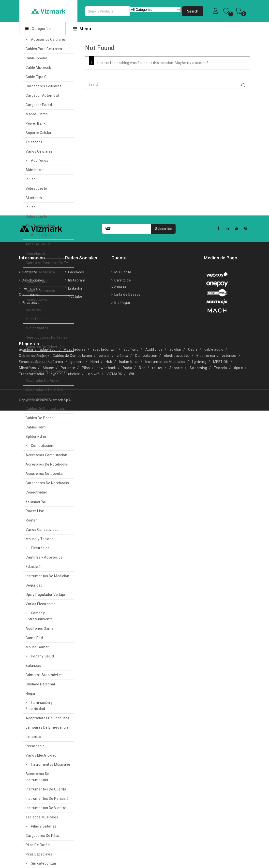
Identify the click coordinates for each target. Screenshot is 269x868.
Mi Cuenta (122, 272)
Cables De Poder (39, 418)
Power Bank (36, 123)
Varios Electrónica (41, 604)
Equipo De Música (40, 272)
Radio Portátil (37, 281)
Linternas (33, 737)
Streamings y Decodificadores (39, 359)
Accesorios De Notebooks (47, 464)
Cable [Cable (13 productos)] (193, 349)
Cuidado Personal (40, 684)
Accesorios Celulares (48, 40)
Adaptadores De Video (44, 390)
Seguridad (34, 585)
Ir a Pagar (122, 303)
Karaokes (33, 309)
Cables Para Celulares (44, 49)
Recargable (35, 746)
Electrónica (40, 548)
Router (31, 520)
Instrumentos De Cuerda (46, 789)
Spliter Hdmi (36, 437)
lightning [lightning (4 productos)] (199, 362)
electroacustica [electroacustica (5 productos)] (177, 356)
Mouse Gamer (37, 647)
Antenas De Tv (38, 244)
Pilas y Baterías (44, 826)
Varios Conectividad (42, 530)
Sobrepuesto (36, 188)
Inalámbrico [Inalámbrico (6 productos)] (129, 362)
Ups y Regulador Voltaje (45, 595)
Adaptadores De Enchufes (47, 718)
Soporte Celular (39, 133)
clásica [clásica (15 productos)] (123, 356)
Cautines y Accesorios (44, 557)
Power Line (35, 511)
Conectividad (36, 492)
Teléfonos (34, 142)
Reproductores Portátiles (46, 337)
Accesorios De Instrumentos (37, 777)
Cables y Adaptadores (49, 371)
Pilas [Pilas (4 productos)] (86, 368)
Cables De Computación (45, 409)
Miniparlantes (37, 328)
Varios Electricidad (41, 755)
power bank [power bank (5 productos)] (106, 368)
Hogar (31, 694)
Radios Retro (36, 300)
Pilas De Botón (38, 845)
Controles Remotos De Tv (47, 263)
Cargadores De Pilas (42, 836)
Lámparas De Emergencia (47, 727)
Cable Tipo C (36, 77)
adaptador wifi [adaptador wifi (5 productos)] (105, 349)
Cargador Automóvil (42, 95)
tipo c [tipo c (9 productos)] (238, 368)
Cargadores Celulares (44, 86)
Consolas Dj (35, 254)
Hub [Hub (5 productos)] (109, 362)
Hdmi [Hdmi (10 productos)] (95, 362)
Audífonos (40, 160)
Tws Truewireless (40, 226)
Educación (34, 567)
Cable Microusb (38, 67)
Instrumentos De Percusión (48, 799)
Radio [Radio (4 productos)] (127, 368)
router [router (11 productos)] (157, 368)
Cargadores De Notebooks (47, 483)
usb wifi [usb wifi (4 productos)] (93, 374)
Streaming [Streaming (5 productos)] (198, 368)
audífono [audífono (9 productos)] (131, 349)
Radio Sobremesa (40, 291)
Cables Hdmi (36, 427)
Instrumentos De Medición (47, 576)
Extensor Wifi (37, 502)
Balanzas (33, 666)
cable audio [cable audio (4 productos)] (214, 349)
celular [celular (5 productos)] (105, 356)
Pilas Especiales (39, 854)
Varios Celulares (39, 151)
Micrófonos (35, 319)
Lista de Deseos (127, 294)
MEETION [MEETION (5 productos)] (221, 362)
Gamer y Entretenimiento (39, 616)
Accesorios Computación (46, 455)
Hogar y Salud (43, 656)
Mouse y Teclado (40, 539)
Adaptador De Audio (42, 381)
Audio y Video (42, 235)
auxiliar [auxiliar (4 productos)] (175, 349)
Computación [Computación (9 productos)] (146, 356)
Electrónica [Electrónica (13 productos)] (206, 356)
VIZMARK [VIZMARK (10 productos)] (114, 374)
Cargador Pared (39, 105)
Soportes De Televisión (45, 347)
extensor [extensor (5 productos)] (229, 356)
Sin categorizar (44, 863)
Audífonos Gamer (40, 628)
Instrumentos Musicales (51, 764)
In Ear (30, 179)
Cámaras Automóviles (44, 675)
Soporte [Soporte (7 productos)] (176, 368)
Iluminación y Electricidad (39, 706)
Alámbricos (35, 170)
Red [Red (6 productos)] (142, 368)
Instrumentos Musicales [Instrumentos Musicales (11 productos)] (165, 362)
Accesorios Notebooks (44, 474)
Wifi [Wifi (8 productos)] (132, 374)
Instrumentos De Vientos (46, 808)
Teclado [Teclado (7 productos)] (221, 368)
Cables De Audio (39, 399)
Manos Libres (37, 114)
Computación (42, 446)
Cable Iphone (36, 58)
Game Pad (34, 638)
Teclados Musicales (42, 817)
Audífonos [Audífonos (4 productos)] (154, 349)
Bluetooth (34, 198)
